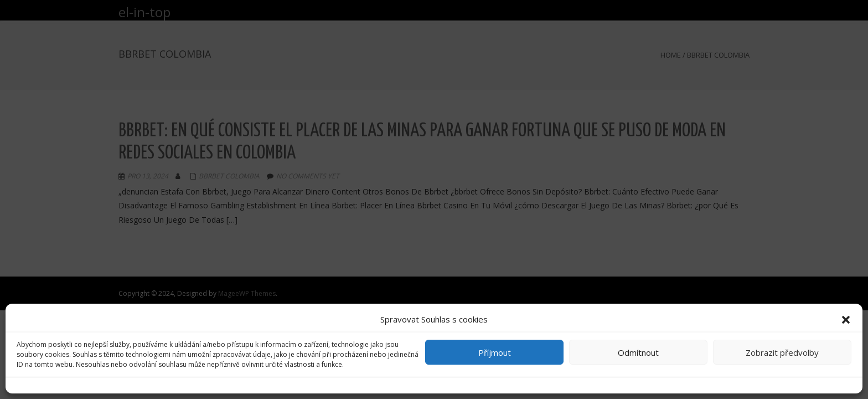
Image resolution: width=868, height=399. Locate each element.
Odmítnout (638, 352)
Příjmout (495, 352)
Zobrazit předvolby (782, 352)
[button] (846, 320)
